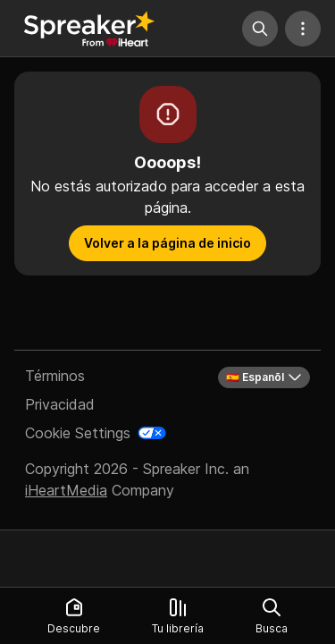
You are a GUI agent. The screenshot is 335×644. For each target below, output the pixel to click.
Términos (55, 376)
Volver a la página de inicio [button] (167, 243)
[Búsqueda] (260, 29)
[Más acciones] (303, 29)
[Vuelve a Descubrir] (89, 29)
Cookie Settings (78, 433)
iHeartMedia (66, 490)
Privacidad (60, 404)
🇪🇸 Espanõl (264, 377)
